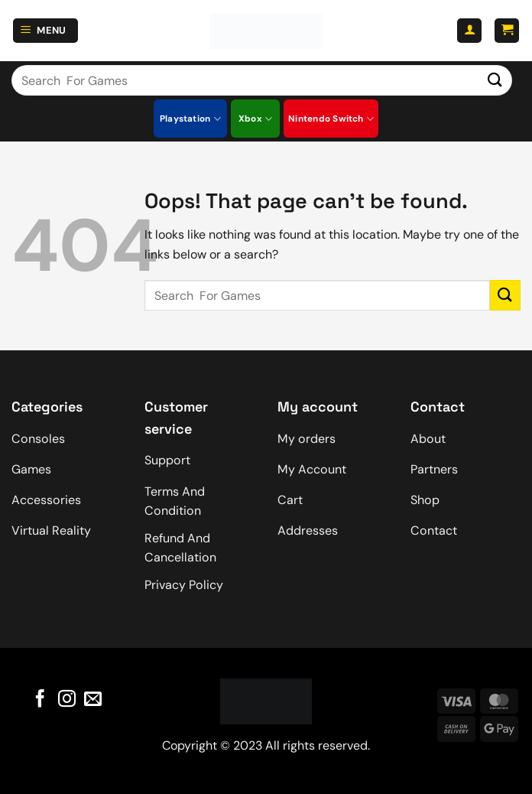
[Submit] (495, 80)
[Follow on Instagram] (66, 699)
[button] (46, 31)
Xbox (255, 119)
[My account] (469, 31)
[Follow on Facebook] (40, 699)
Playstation (190, 119)
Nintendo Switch (331, 119)
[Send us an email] (93, 699)
